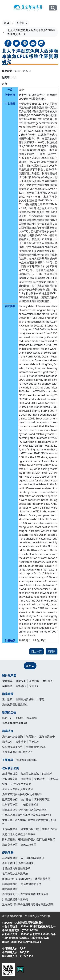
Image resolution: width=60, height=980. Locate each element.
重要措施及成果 (25, 699)
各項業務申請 (10, 858)
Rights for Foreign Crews (17, 879)
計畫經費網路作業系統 (15, 899)
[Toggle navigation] (5, 8)
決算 (5, 784)
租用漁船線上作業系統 (15, 873)
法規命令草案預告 (12, 747)
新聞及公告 (9, 712)
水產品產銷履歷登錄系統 (16, 868)
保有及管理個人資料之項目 (18, 789)
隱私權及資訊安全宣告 (38, 916)
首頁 (7, 23)
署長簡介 (34, 681)
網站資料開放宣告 (12, 916)
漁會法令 (21, 742)
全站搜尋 (53, 8)
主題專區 (8, 760)
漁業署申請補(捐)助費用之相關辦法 (22, 794)
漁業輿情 (32, 718)
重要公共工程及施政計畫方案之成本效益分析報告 (29, 822)
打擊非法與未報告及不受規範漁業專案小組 (27, 815)
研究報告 (22, 23)
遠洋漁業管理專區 (27, 760)
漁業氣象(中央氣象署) (15, 723)
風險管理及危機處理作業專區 (19, 834)
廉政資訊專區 (28, 845)
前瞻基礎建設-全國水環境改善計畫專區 (24, 810)
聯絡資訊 (21, 686)
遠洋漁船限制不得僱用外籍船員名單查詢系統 (28, 904)
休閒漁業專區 (43, 879)
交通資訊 (34, 686)
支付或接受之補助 (21, 784)
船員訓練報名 (10, 884)
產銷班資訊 (9, 863)
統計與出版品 (10, 774)
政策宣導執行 (10, 799)
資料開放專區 (42, 799)
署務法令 (34, 742)
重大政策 (7, 699)
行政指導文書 (10, 779)
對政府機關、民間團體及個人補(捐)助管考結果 (29, 839)
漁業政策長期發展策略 (15, 704)
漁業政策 (8, 694)
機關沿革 (7, 681)
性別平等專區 (10, 805)
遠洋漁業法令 (47, 736)
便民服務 (8, 852)
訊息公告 (7, 718)
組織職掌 (47, 774)
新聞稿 (20, 718)
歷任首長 (48, 681)
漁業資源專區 (10, 845)
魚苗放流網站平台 (31, 884)
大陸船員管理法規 (36, 747)
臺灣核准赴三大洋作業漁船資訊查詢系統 (25, 894)
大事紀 (41, 699)
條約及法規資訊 (30, 774)
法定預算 (53, 779)
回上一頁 (36, 651)
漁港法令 (7, 742)
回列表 (52, 651)
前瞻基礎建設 (50, 829)
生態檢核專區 (10, 829)
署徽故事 (21, 681)
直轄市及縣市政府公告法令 (18, 752)
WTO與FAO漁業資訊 (32, 858)
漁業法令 (8, 731)
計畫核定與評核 (30, 829)
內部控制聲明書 (30, 805)
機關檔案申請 (10, 889)
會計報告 (26, 799)
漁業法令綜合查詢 (12, 736)
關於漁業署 (9, 675)
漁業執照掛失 (26, 863)
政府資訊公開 (11, 768)
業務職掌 (7, 686)
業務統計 (39, 779)
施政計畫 (26, 779)
